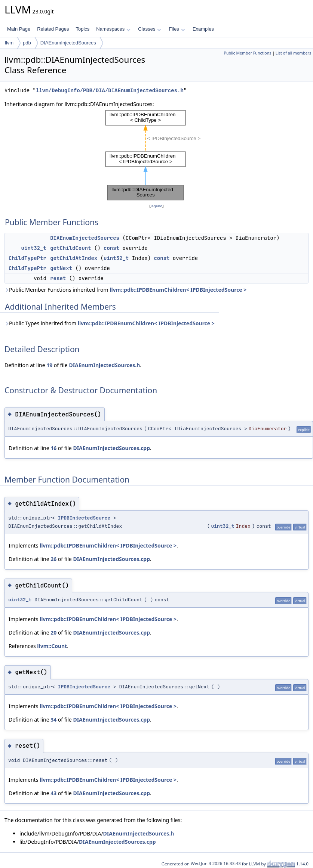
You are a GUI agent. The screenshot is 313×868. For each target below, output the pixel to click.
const (111, 248)
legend (157, 206)
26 (53, 559)
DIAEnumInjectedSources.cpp (111, 448)
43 (53, 793)
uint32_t (34, 248)
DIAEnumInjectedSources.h (104, 365)
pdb (27, 43)
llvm (9, 43)
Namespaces (113, 29)
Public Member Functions (247, 53)
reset (58, 278)
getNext (61, 268)
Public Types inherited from (110, 323)
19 (49, 365)
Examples (203, 29)
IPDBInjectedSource (84, 518)
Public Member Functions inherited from (125, 290)
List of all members (293, 53)
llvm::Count (52, 646)
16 (53, 448)
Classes (150, 29)
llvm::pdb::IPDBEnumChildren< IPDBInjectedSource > (178, 290)
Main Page (19, 29)
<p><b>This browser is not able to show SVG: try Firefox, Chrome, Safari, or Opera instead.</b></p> (156, 155)
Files (177, 29)
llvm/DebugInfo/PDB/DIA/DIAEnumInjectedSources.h (110, 91)
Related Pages (53, 29)
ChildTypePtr (27, 258)
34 (53, 720)
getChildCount (70, 248)
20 (53, 633)
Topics (82, 29)
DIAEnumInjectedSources (68, 43)
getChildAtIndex (74, 258)
